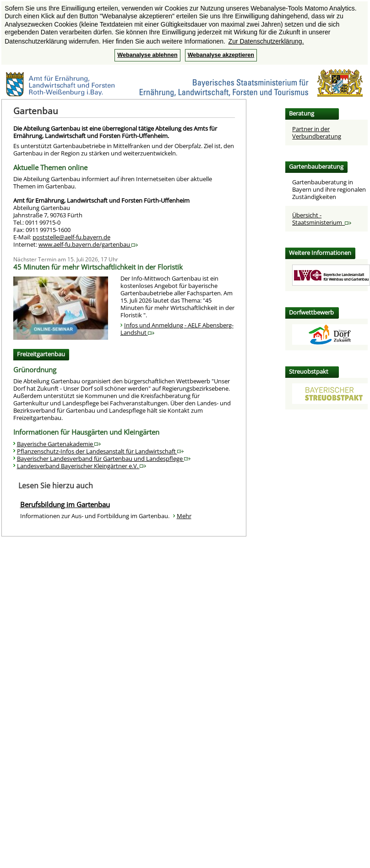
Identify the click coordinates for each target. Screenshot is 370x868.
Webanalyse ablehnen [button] (147, 55)
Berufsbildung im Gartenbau (65, 504)
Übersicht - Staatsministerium (322, 219)
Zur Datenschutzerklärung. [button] (266, 41)
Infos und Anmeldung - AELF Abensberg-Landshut (177, 329)
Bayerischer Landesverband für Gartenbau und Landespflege (104, 459)
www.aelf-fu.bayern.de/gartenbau (88, 244)
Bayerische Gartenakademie (59, 444)
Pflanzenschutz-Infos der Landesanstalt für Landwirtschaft (100, 451)
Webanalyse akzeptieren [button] (221, 55)
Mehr (184, 516)
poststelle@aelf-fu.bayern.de (71, 237)
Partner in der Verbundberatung (317, 133)
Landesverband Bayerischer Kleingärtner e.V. (82, 466)
